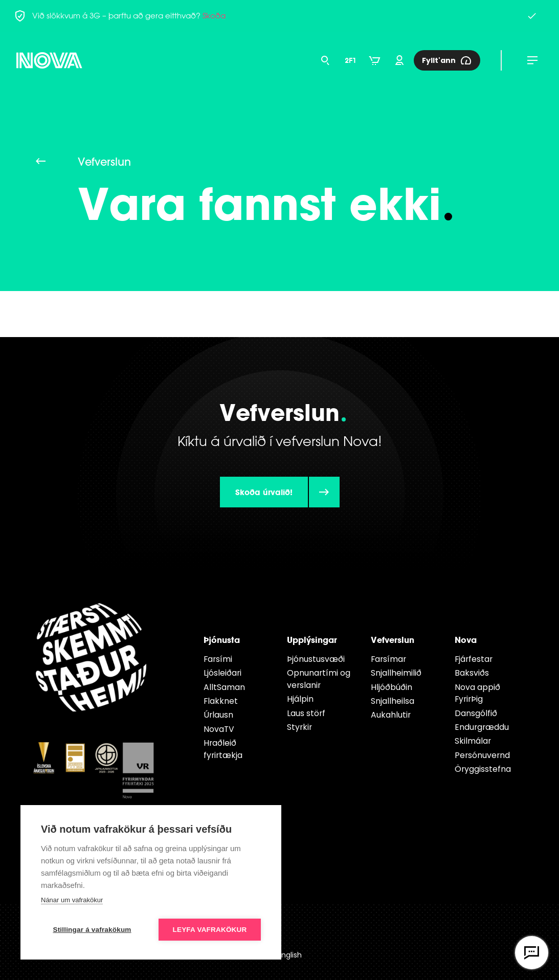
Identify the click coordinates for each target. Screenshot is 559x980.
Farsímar (388, 659)
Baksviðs (472, 673)
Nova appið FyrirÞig (477, 693)
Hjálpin (300, 699)
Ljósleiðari (222, 673)
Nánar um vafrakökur (72, 900)
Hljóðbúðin (392, 687)
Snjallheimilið (396, 673)
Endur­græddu (482, 727)
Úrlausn (218, 715)
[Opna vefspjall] (532, 953)
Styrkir (299, 727)
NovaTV (219, 729)
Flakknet (221, 701)
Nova (466, 640)
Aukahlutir (391, 715)
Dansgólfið (476, 713)
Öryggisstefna (483, 769)
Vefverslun (393, 640)
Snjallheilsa (393, 701)
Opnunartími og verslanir (319, 679)
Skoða (214, 16)
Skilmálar (473, 741)
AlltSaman (224, 687)
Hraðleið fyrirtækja (223, 749)
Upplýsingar (312, 640)
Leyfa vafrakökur (210, 930)
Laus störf (306, 713)
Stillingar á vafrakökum (92, 930)
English (290, 955)
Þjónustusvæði (316, 659)
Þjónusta (222, 640)
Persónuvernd (482, 755)
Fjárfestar (474, 659)
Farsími (218, 659)
